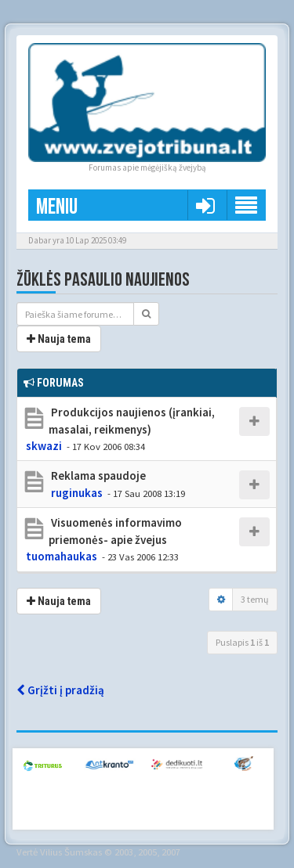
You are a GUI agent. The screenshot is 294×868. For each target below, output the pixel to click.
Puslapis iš (242, 642)
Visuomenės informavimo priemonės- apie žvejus (115, 531)
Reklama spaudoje (97, 475)
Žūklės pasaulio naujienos (103, 280)
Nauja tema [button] (59, 339)
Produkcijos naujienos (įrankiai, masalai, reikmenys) (132, 420)
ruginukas (77, 493)
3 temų (255, 599)
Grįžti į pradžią (60, 690)
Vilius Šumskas (71, 852)
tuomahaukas (62, 556)
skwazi (44, 446)
